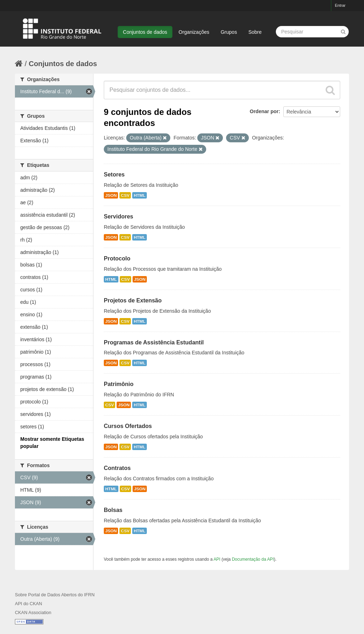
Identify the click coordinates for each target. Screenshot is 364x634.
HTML (140, 195)
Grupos (229, 32)
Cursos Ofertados (128, 426)
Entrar (340, 5)
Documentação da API (253, 559)
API (217, 559)
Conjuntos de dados (145, 32)
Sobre (255, 32)
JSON (111, 195)
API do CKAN (28, 604)
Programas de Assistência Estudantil (154, 342)
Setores (114, 175)
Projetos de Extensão (133, 300)
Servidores (119, 216)
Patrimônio (119, 384)
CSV (125, 195)
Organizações (194, 32)
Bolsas (113, 510)
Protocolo (117, 258)
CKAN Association (33, 613)
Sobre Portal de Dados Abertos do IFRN (55, 595)
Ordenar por (264, 111)
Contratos (117, 468)
